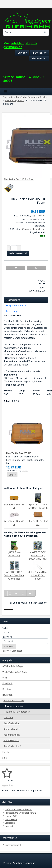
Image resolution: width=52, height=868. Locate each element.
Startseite (10, 823)
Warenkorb (38, 58)
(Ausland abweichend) (34, 229)
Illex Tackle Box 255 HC (19, 453)
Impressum (11, 819)
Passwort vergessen (12, 651)
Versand (41, 216)
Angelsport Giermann (24, 863)
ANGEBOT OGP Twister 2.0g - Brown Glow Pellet (38, 556)
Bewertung (12, 311)
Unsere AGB (11, 816)
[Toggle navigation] (6, 92)
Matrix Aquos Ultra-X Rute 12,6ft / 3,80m (38, 575)
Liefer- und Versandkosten (19, 809)
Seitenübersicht (13, 845)
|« (9, 593)
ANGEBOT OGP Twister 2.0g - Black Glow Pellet (14, 575)
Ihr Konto (39, 53)
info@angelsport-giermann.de (20, 45)
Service (21, 53)
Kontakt (9, 826)
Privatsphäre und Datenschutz (21, 813)
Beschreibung (13, 300)
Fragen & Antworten (17, 305)
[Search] (26, 32)
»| (31, 593)
